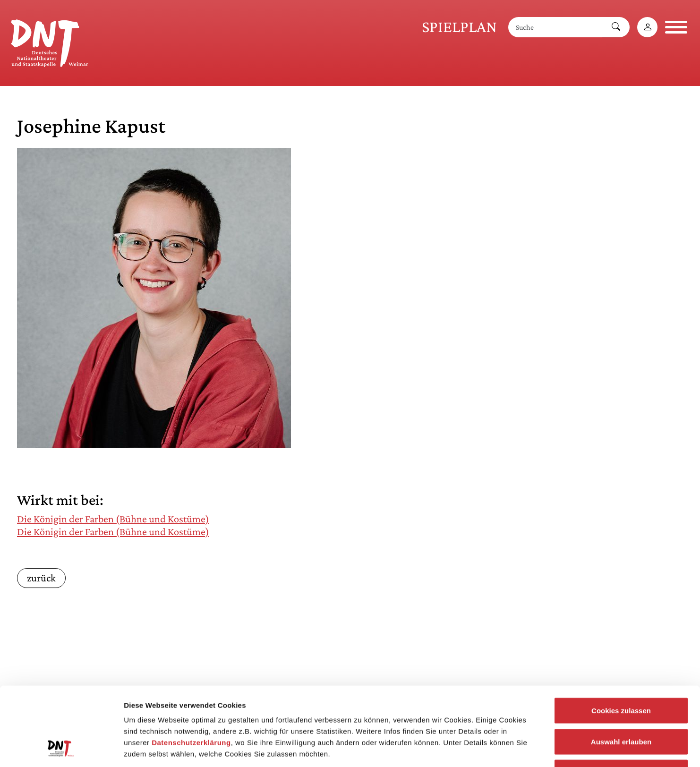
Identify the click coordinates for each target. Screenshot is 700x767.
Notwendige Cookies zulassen (621, 705)
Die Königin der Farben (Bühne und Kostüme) (113, 519)
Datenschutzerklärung (191, 675)
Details (490, 748)
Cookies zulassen (621, 643)
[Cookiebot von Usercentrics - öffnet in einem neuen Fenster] (61, 749)
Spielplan (459, 27)
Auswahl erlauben (621, 674)
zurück (41, 578)
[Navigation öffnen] (676, 27)
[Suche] (555, 27)
